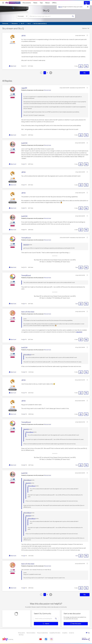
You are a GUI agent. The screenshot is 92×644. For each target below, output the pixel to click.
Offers (54, 3)
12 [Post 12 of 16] (24, 414)
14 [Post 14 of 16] (24, 556)
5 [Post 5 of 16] (24, 208)
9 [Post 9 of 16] (24, 339)
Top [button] (89, 633)
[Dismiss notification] (88, 7)
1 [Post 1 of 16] (24, 66)
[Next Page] (51, 73)
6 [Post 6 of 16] (24, 230)
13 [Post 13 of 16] (24, 465)
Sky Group (21, 635)
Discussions (27, 3)
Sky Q (46, 10)
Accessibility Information (55, 633)
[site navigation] (3, 3)
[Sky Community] (13, 3)
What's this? (13, 43)
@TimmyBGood (27, 355)
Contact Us (71, 633)
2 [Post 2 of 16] (24, 135)
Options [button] (84, 28)
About (47, 3)
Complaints (65, 633)
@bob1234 (26, 245)
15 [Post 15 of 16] (24, 588)
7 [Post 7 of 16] (24, 267)
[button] (87, 35)
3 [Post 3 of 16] (24, 164)
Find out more (47, 90)
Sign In (87, 3)
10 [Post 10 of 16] (24, 372)
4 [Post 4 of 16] (24, 185)
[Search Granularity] (23, 16)
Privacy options (21, 633)
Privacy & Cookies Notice (42, 633)
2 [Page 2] (47, 73)
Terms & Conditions (31, 633)
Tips (41, 3)
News (35, 3)
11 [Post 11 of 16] (24, 393)
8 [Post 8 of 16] (24, 304)
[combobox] (49, 16)
